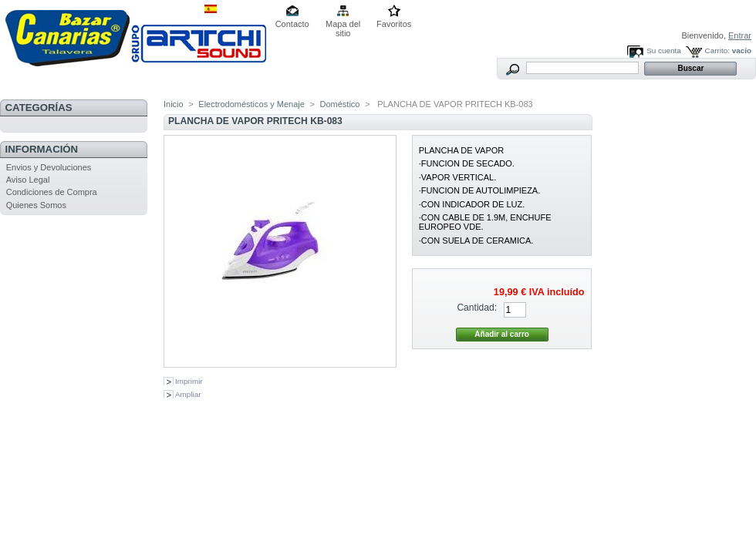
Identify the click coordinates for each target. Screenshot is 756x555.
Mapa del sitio (343, 25)
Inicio (174, 104)
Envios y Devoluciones (49, 167)
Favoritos (394, 24)
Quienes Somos (36, 205)
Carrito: (717, 50)
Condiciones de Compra (52, 192)
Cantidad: (477, 308)
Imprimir (189, 381)
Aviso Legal (28, 180)
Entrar (740, 35)
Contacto (292, 24)
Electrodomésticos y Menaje (251, 104)
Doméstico (340, 104)
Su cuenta (663, 50)
